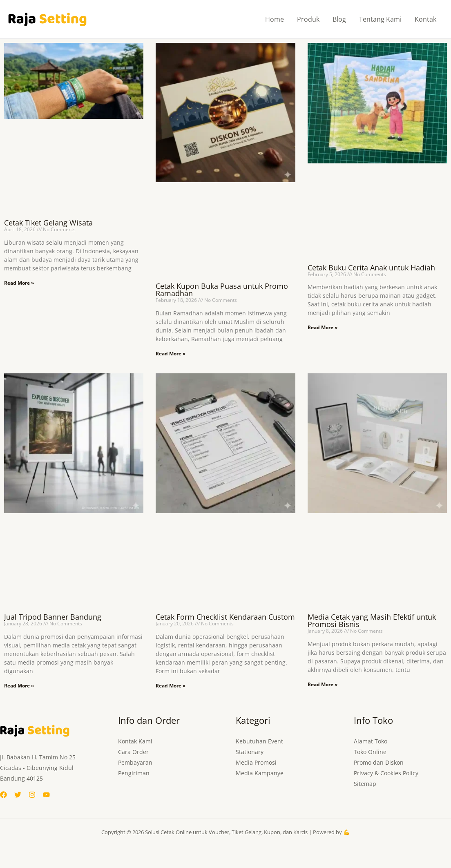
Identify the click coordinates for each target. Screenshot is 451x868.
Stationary (250, 752)
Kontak (425, 19)
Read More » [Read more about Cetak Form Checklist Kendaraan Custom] (171, 686)
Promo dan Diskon (379, 762)
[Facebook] (3, 795)
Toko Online (370, 752)
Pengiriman (134, 773)
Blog (339, 19)
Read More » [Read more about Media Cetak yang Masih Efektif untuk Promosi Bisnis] (323, 684)
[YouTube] (46, 795)
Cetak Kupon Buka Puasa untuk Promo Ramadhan (222, 290)
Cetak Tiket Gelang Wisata (48, 223)
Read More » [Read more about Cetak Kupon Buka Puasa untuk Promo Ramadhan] (171, 354)
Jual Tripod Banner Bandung (53, 617)
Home (275, 19)
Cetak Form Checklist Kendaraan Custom (225, 617)
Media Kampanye (260, 773)
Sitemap (365, 784)
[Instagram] (32, 795)
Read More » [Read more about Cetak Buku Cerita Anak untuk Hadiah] (323, 327)
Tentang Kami (380, 19)
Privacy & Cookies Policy (386, 773)
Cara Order (133, 752)
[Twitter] (18, 795)
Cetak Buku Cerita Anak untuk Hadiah (371, 268)
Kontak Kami (135, 741)
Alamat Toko (371, 741)
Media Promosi (256, 762)
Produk (308, 19)
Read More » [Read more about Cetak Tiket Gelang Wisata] (19, 283)
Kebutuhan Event (259, 741)
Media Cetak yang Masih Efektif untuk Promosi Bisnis (372, 620)
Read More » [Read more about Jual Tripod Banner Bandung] (19, 686)
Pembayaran (135, 762)
